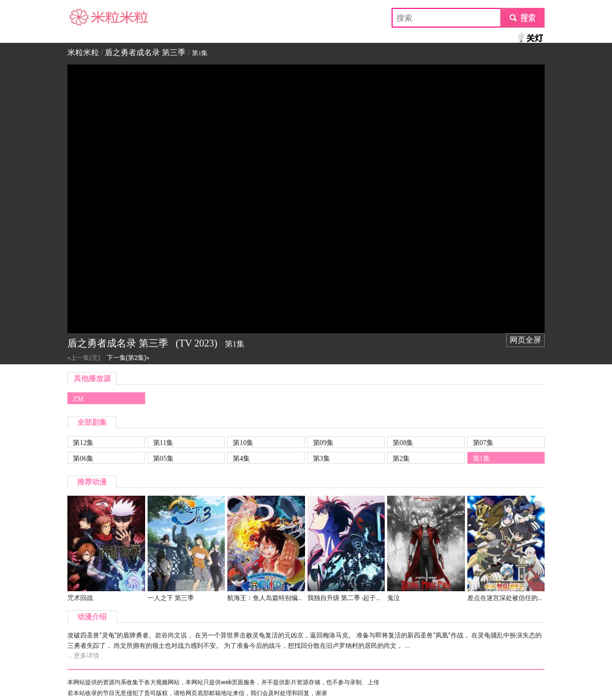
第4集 (241, 458)
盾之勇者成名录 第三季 (145, 52)
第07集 (483, 443)
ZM (78, 399)
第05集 (163, 458)
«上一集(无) (84, 358)
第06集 (83, 458)
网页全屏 (525, 340)
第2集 (401, 458)
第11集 (163, 443)
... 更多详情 (83, 655)
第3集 (321, 458)
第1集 (481, 458)
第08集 (403, 443)
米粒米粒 (83, 17)
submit (522, 17)
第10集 (243, 443)
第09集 (323, 443)
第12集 (83, 443)
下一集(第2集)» (128, 358)
